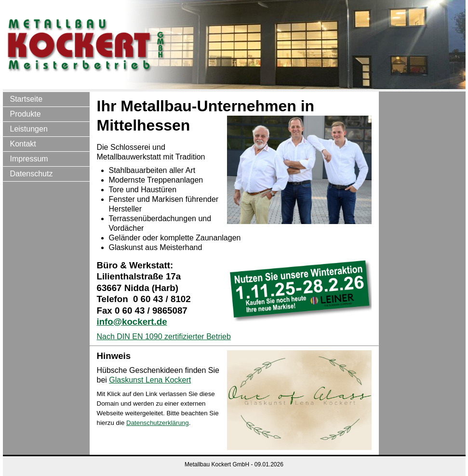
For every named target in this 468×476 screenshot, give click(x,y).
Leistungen (29, 129)
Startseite (27, 99)
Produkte (26, 114)
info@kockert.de (132, 322)
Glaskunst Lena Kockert (150, 380)
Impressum (29, 159)
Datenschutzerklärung (158, 423)
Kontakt (23, 144)
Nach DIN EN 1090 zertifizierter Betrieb (164, 337)
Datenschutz (32, 174)
